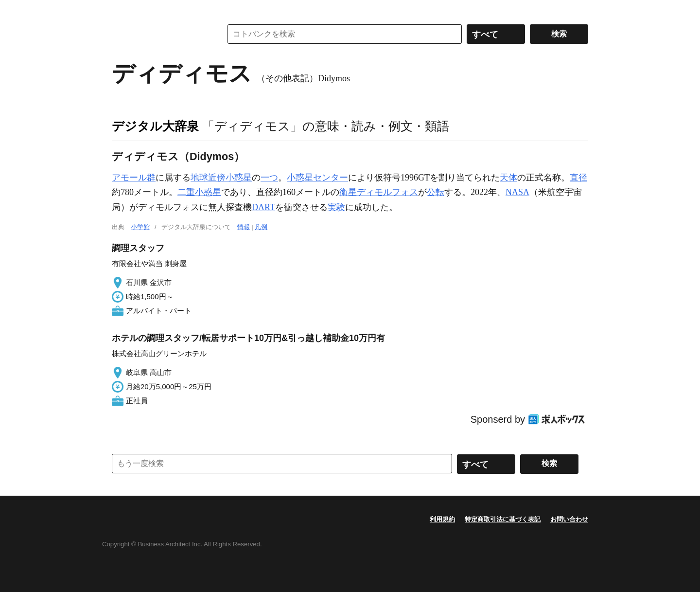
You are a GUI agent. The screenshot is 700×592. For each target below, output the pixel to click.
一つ (269, 178)
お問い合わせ (569, 519)
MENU (122, 10)
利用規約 (442, 519)
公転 (436, 192)
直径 (578, 178)
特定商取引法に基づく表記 (503, 519)
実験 (336, 207)
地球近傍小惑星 (221, 178)
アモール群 (134, 178)
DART (263, 207)
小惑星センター (317, 178)
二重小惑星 (199, 192)
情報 (244, 227)
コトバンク (160, 34)
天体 (508, 178)
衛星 (348, 192)
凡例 (261, 227)
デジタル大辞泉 (155, 126)
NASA (517, 192)
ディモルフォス (387, 192)
